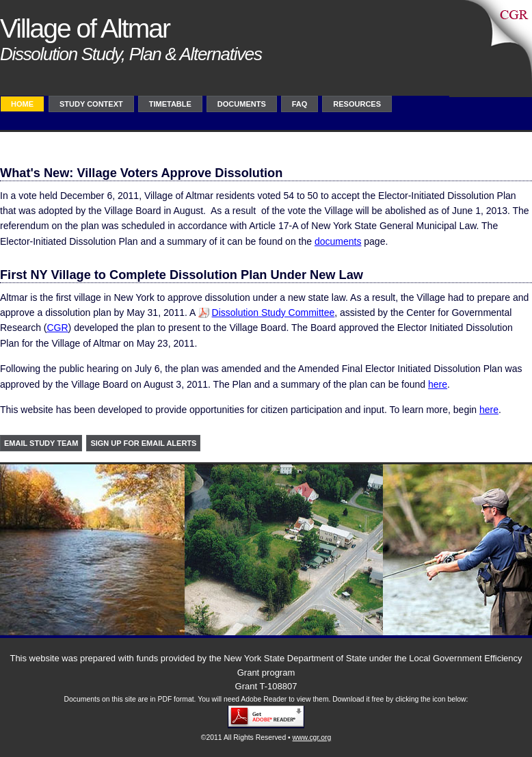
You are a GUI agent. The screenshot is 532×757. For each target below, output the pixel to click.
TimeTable (170, 104)
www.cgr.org (312, 738)
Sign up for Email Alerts (143, 443)
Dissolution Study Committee (274, 313)
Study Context (91, 104)
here (438, 384)
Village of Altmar (85, 28)
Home (22, 104)
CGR (57, 328)
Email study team (41, 443)
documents (338, 241)
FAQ (300, 104)
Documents (242, 104)
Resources (357, 104)
